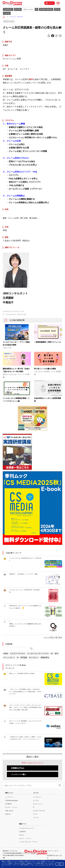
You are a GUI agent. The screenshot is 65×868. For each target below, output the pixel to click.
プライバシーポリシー (41, 865)
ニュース (7, 13)
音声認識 (24, 657)
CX (52, 653)
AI (18, 657)
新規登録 (50, 3)
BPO (57, 653)
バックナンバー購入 (18, 774)
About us (8, 814)
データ (57, 9)
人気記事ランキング (13, 553)
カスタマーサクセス (46, 9)
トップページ (9, 797)
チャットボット (9, 657)
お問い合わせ (9, 811)
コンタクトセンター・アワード (29, 842)
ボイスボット (34, 657)
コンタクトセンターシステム (38, 653)
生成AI (6, 653)
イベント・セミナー (17, 17)
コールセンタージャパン (27, 828)
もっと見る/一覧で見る (54, 637)
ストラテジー (8, 9)
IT (37, 9)
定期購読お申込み (18, 768)
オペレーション (28, 9)
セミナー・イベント (11, 807)
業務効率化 (45, 657)
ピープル (18, 9)
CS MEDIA (8, 804)
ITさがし (22, 835)
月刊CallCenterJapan (12, 801)
